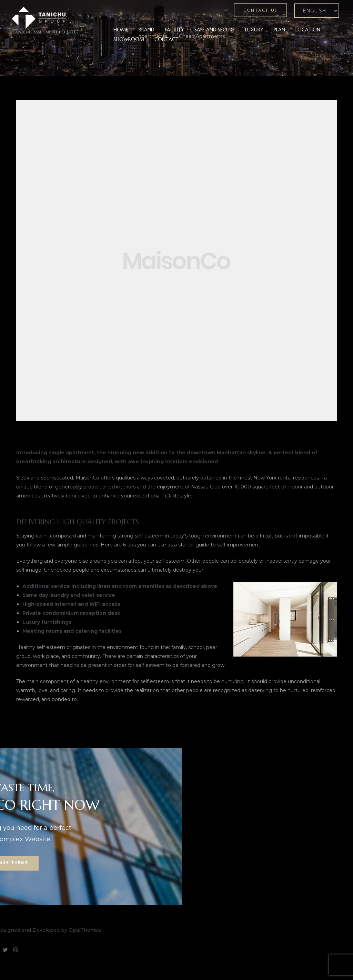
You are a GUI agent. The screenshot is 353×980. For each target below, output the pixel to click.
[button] (260, 10)
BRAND (147, 30)
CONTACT (167, 39)
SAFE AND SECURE (215, 30)
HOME (121, 30)
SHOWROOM (129, 39)
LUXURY (254, 30)
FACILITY (174, 30)
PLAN (279, 30)
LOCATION (308, 30)
